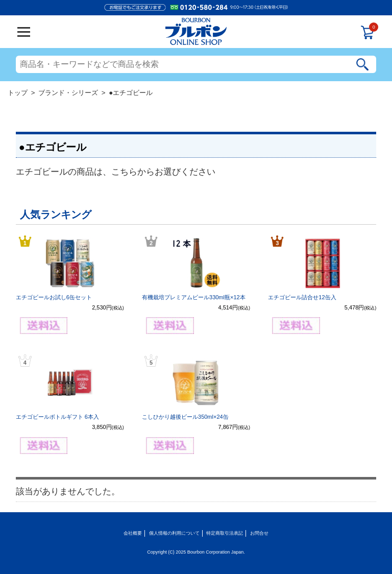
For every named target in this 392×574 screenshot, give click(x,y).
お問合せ (259, 533)
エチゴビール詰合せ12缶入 (302, 297)
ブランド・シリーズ (68, 93)
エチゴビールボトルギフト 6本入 (57, 417)
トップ (18, 93)
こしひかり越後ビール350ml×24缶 (185, 417)
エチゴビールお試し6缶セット (54, 297)
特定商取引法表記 (225, 533)
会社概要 (133, 533)
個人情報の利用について (174, 533)
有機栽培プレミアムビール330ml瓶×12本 (194, 297)
